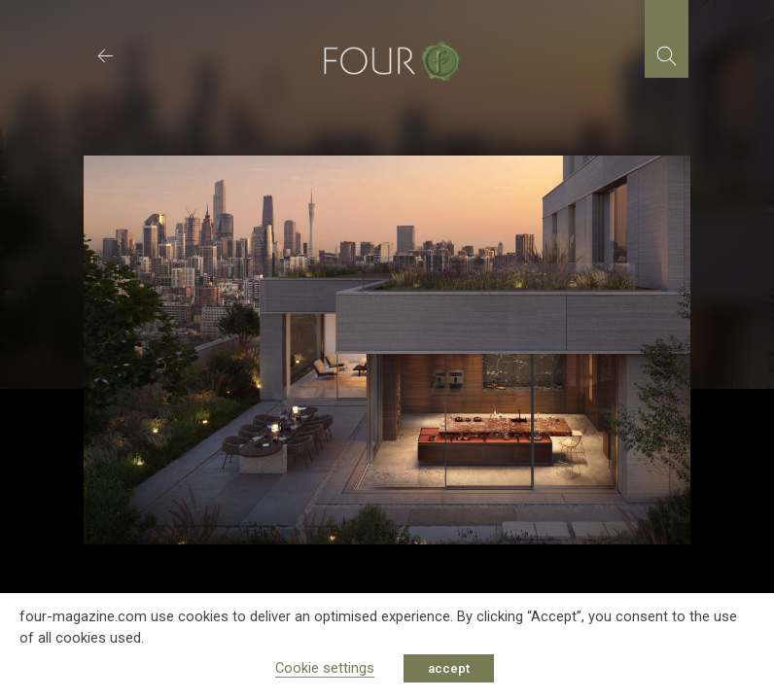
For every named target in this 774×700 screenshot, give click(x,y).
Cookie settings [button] (325, 668)
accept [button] (449, 668)
